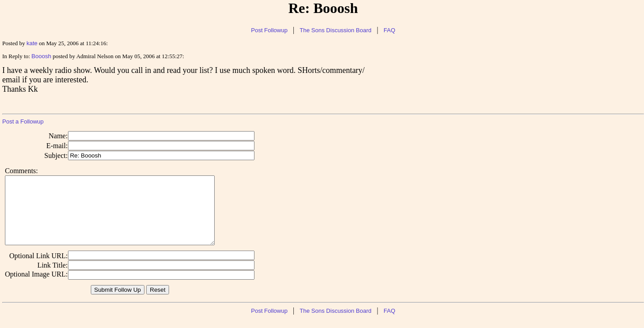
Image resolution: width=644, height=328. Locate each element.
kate (32, 43)
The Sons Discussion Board (335, 30)
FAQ (390, 30)
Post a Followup (23, 121)
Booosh (41, 56)
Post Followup (269, 30)
